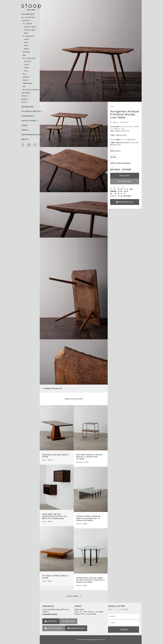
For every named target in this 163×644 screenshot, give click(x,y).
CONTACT (52, 621)
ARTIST (24, 96)
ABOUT (25, 139)
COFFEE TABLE (30, 30)
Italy (44, 460)
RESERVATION (126, 202)
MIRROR (26, 77)
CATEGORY (26, 21)
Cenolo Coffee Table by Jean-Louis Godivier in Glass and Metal (88, 518)
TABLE (26, 68)
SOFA (26, 43)
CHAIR (27, 39)
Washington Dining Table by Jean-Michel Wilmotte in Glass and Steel (91, 580)
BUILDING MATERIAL (31, 90)
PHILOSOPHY (28, 116)
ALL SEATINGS (28, 36)
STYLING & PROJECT (31, 111)
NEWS (24, 130)
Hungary (114, 122)
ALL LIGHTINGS (29, 58)
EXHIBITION (28, 107)
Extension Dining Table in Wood (56, 456)
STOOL (27, 46)
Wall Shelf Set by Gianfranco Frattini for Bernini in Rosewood (55, 516)
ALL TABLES (27, 24)
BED (24, 55)
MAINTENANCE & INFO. (33, 135)
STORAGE (26, 52)
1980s (85, 524)
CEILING (28, 61)
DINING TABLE (30, 27)
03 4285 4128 (125, 181)
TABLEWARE (27, 83)
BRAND (24, 99)
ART (24, 86)
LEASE (25, 125)
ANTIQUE (115, 169)
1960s (50, 460)
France (79, 524)
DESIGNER (26, 93)
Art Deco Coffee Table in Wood (55, 577)
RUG (24, 74)
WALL (26, 71)
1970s (50, 581)
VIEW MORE (73, 596)
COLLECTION (28, 14)
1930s (87, 462)
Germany (80, 462)
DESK (26, 33)
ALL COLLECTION (28, 17)
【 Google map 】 (50, 614)
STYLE (24, 102)
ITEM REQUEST (55, 628)
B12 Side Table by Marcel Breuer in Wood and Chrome (89, 457)
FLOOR (27, 65)
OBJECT (26, 80)
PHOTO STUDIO (29, 121)
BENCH (27, 49)
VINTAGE (126, 169)
